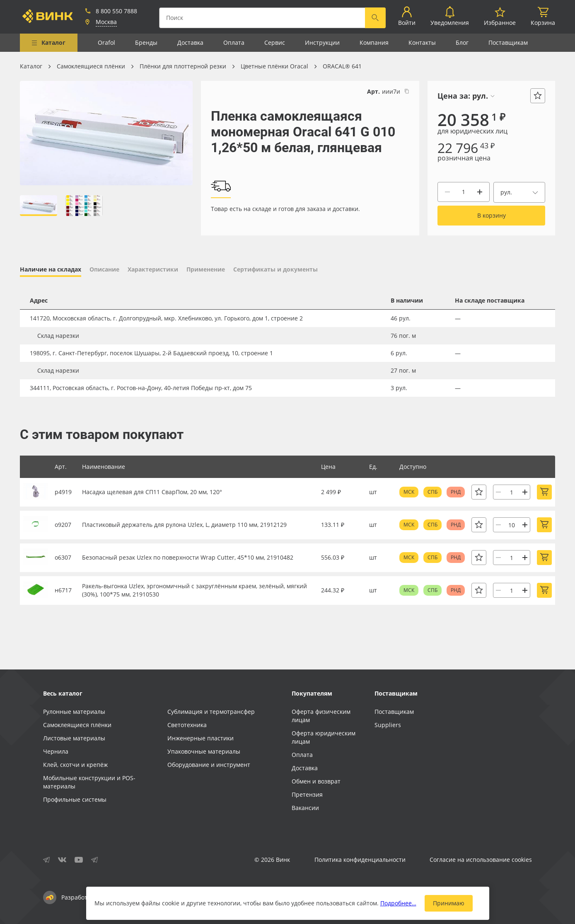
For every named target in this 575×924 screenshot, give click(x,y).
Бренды (146, 42)
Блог (462, 42)
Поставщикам (508, 42)
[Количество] (464, 192)
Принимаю (449, 903)
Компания (374, 42)
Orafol (106, 42)
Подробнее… (398, 903)
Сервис (275, 42)
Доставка (190, 42)
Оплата (234, 42)
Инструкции (322, 42)
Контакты (422, 42)
